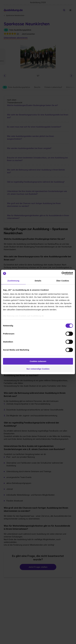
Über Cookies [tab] (63, 281)
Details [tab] (38, 281)
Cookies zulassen (38, 361)
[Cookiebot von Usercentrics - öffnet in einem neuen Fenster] (62, 273)
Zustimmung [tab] (13, 281)
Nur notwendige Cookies (38, 369)
